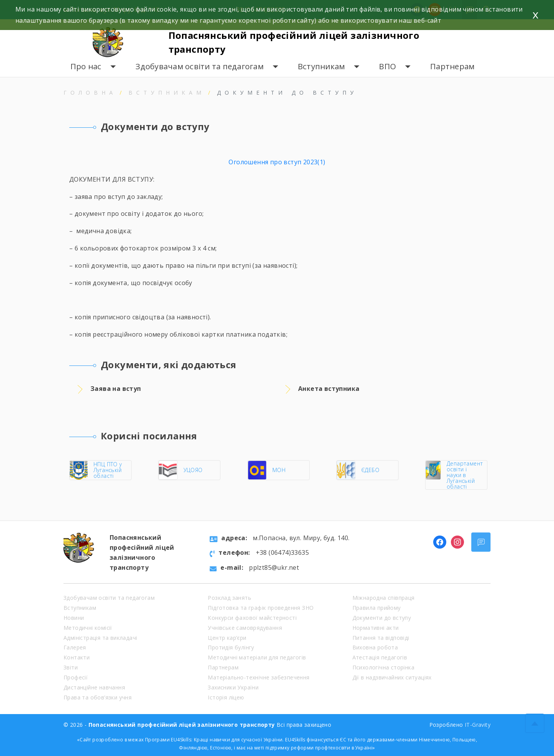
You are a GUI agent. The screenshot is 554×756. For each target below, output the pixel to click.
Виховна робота (375, 647)
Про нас (86, 66)
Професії (76, 677)
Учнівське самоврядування (245, 628)
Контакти (77, 657)
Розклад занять (229, 598)
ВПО (387, 66)
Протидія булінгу (231, 647)
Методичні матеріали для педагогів (257, 657)
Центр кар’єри (227, 638)
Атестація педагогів (380, 657)
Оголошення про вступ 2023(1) (277, 162)
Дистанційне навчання (94, 687)
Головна (90, 93)
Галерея (75, 647)
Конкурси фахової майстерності (252, 618)
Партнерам (452, 66)
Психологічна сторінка (383, 667)
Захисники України (233, 687)
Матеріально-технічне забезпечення (259, 677)
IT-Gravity (478, 725)
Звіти (71, 667)
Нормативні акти (376, 628)
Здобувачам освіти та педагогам (199, 66)
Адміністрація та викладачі (100, 638)
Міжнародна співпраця (384, 598)
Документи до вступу (382, 618)
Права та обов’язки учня (98, 697)
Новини (74, 618)
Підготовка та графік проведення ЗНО (261, 608)
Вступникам (321, 66)
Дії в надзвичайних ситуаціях (392, 677)
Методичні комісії (88, 628)
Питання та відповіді (381, 638)
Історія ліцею (226, 697)
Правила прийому (377, 608)
